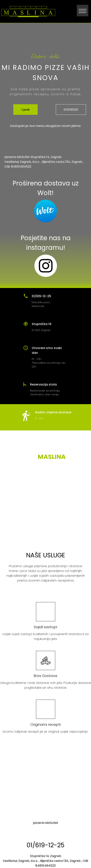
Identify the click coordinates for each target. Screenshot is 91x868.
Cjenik (25, 110)
